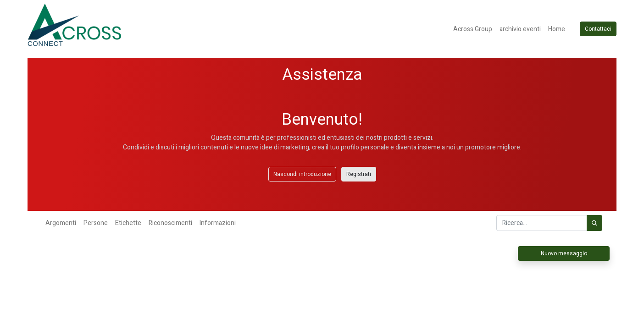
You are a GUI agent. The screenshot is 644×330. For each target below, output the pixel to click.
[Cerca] (594, 223)
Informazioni (218, 223)
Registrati (359, 174)
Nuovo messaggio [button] (564, 253)
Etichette (128, 223)
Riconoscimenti (170, 223)
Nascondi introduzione (302, 174)
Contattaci (598, 29)
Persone (96, 223)
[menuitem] (473, 29)
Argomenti (61, 223)
